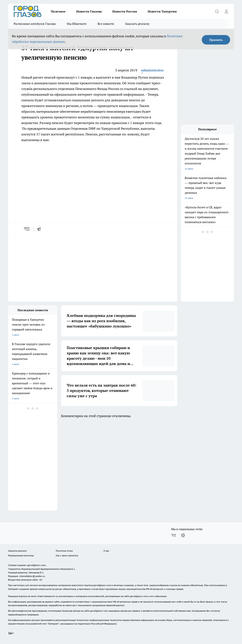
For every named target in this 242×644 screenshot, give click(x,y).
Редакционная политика (21, 555)
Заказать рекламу (137, 24)
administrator (152, 70)
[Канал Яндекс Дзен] (183, 535)
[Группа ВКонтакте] (174, 535)
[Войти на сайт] (226, 11)
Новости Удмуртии (162, 11)
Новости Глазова (89, 11)
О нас (106, 551)
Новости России (125, 11)
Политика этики (64, 551)
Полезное (58, 11)
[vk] (27, 229)
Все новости (106, 24)
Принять (216, 40)
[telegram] (40, 229)
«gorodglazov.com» (36, 565)
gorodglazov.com (102, 585)
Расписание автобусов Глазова (35, 24)
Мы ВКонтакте (77, 24)
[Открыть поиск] (217, 11)
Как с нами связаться (67, 555)
